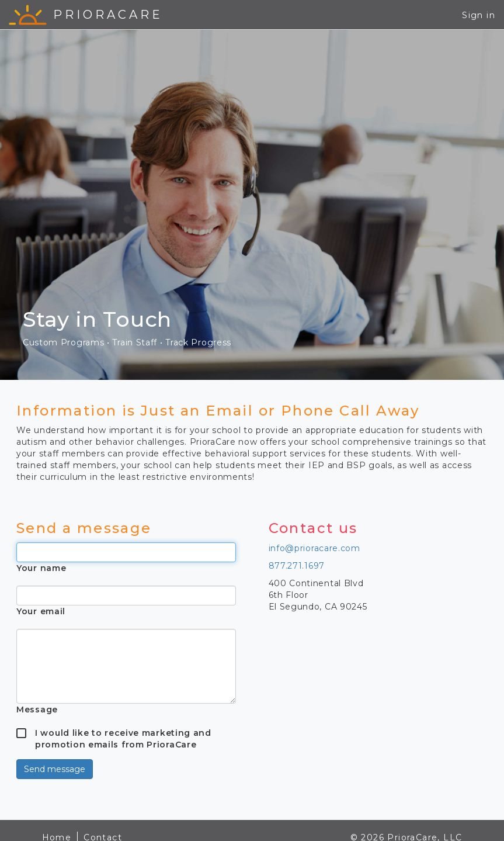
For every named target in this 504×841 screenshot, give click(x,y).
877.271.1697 (297, 566)
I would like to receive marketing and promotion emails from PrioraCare (123, 733)
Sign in (479, 15)
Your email (41, 611)
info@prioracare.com (314, 548)
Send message (55, 769)
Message (37, 710)
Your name (41, 568)
